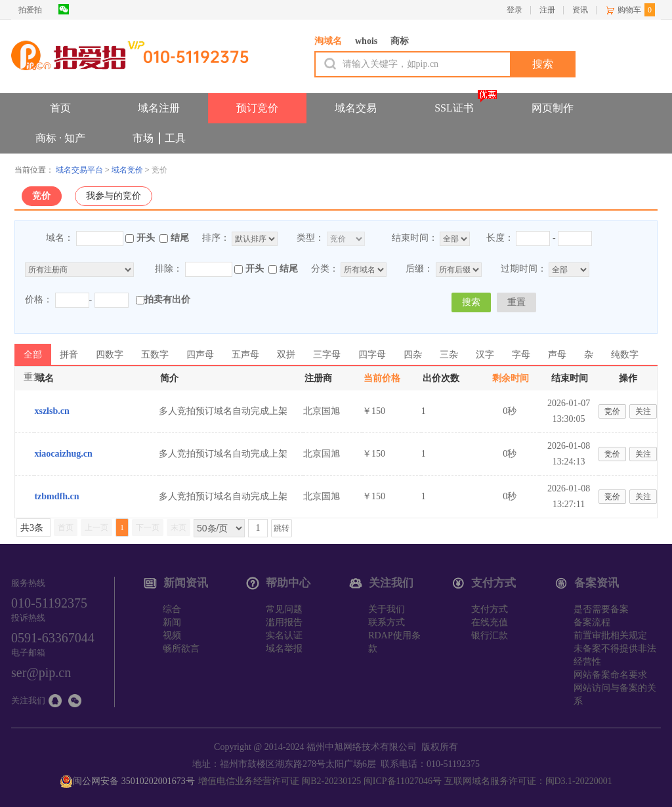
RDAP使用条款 (394, 642)
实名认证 (284, 635)
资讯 (580, 10)
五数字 (155, 355)
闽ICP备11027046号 (403, 781)
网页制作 (553, 108)
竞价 (41, 196)
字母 (521, 355)
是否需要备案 (601, 609)
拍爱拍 (30, 10)
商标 (400, 41)
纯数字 (625, 355)
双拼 (286, 355)
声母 (557, 355)
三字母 (327, 355)
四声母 (200, 355)
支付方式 (490, 609)
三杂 (449, 355)
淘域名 (328, 41)
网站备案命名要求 (610, 675)
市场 (143, 138)
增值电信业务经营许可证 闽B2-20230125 (280, 781)
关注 (643, 411)
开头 (146, 238)
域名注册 (159, 108)
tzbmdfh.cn (56, 496)
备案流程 (592, 622)
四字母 (372, 355)
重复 (33, 377)
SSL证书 (454, 108)
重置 (516, 302)
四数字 (110, 355)
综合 (172, 609)
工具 (175, 138)
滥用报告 (284, 622)
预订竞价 (257, 108)
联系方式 (387, 622)
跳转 (282, 528)
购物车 (629, 10)
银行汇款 (490, 635)
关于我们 (387, 609)
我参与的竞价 (114, 196)
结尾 (180, 238)
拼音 (69, 355)
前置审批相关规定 (610, 635)
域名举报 (284, 649)
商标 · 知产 (60, 138)
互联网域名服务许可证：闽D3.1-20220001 (528, 781)
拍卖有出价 (163, 300)
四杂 (413, 355)
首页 (60, 108)
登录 (514, 10)
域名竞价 (127, 170)
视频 (172, 635)
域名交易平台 (79, 170)
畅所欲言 (181, 649)
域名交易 (356, 108)
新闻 (172, 622)
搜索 (471, 302)
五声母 (245, 355)
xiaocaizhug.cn (63, 454)
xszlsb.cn (52, 411)
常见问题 (284, 609)
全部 (33, 355)
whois (366, 41)
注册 (547, 10)
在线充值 (490, 622)
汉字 (485, 355)
